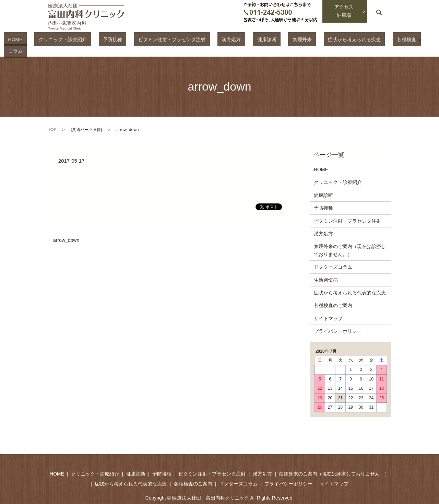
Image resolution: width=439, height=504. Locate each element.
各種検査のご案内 (333, 294)
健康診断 (252, 39)
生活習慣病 (326, 268)
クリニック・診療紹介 (82, 39)
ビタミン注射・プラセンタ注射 (174, 39)
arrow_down (66, 228)
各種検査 (366, 39)
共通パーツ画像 (86, 118)
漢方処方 (225, 39)
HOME (43, 39)
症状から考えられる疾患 (323, 39)
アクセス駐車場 (344, 11)
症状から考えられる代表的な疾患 (350, 281)
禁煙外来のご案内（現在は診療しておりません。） (350, 238)
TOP (52, 118)
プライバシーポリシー (338, 319)
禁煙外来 (279, 39)
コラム (396, 39)
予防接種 (123, 39)
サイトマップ (328, 306)
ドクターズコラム (333, 255)
